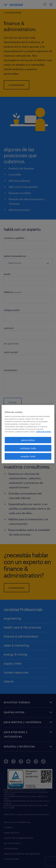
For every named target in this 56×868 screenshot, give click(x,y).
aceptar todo (28, 456)
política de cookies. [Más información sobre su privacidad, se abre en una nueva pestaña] (44, 432)
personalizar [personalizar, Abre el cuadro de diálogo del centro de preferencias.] (28, 440)
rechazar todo (28, 448)
